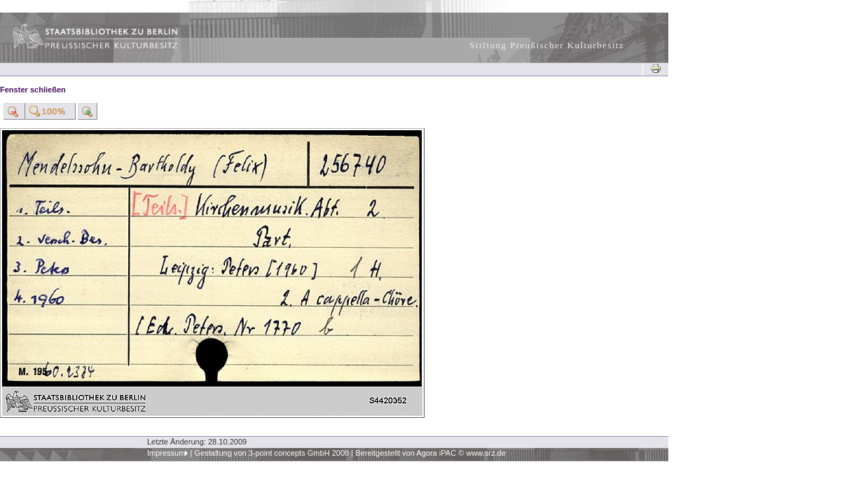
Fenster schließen (33, 90)
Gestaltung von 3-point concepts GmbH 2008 (271, 453)
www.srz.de (485, 453)
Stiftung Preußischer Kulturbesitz (547, 45)
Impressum (166, 453)
